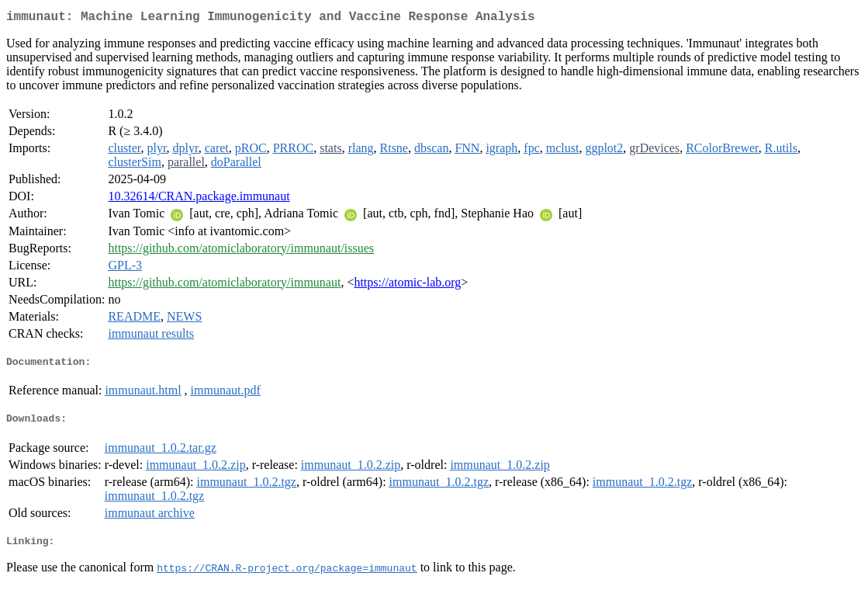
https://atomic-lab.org (407, 285)
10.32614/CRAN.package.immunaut (199, 199)
